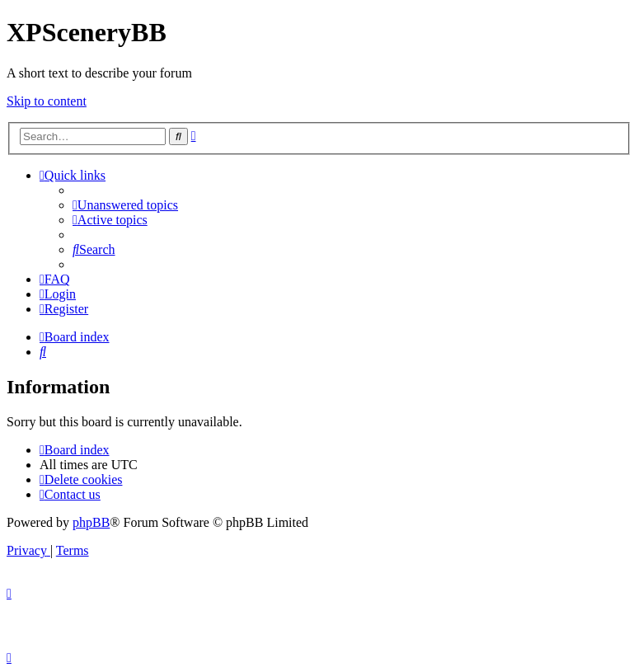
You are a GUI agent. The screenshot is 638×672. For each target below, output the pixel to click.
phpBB (91, 522)
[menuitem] (125, 205)
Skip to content (47, 101)
